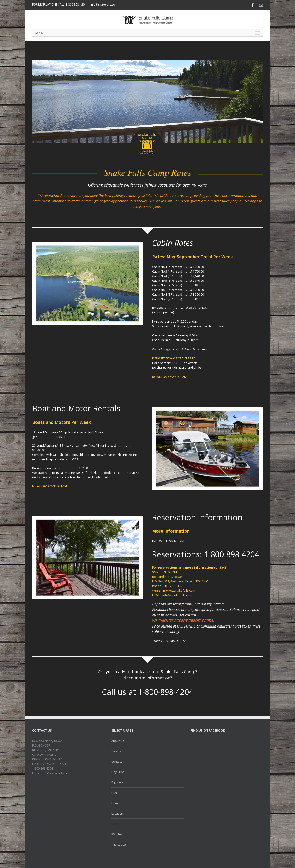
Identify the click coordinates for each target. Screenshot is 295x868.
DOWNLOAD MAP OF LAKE (170, 377)
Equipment (119, 782)
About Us (118, 741)
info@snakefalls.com (104, 4)
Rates (115, 824)
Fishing (116, 793)
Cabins (116, 751)
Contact (117, 761)
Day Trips (118, 772)
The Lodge (119, 844)
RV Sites (117, 834)
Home (115, 803)
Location (117, 813)
